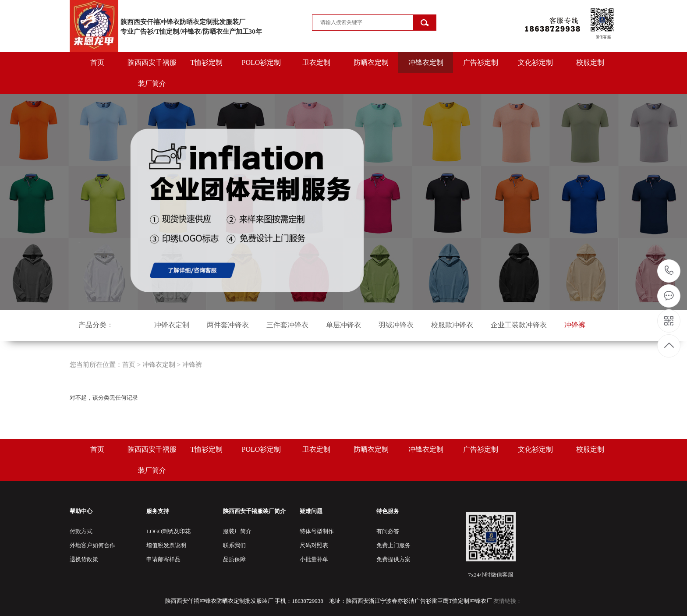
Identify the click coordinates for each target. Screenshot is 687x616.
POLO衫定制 (262, 62)
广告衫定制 (481, 62)
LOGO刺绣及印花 (168, 531)
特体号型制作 (317, 531)
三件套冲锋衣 (287, 325)
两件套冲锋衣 (228, 325)
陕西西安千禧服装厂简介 (152, 73)
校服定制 (590, 62)
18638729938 (669, 271)
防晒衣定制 (371, 62)
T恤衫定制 (207, 62)
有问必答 (388, 531)
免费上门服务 (393, 545)
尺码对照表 (314, 545)
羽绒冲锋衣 (396, 325)
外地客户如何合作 (92, 545)
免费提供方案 (393, 559)
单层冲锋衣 (343, 325)
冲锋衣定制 (426, 62)
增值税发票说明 (166, 545)
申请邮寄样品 (163, 559)
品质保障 (234, 559)
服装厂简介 (237, 531)
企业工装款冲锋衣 (519, 325)
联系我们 (234, 545)
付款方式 (81, 531)
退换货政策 (84, 559)
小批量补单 (314, 559)
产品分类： (96, 325)
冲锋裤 (575, 325)
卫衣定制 (316, 62)
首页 (97, 62)
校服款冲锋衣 (452, 325)
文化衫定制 (535, 62)
